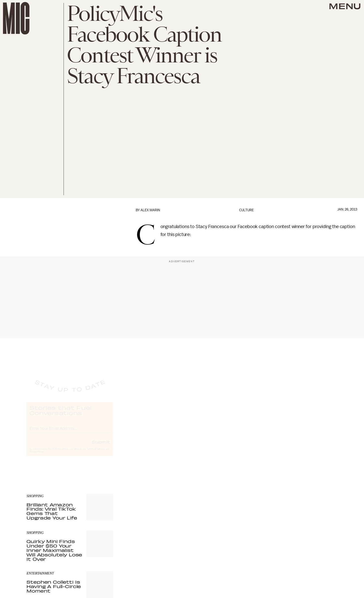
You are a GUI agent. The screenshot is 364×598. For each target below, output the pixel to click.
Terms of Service (96, 453)
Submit (101, 446)
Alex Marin (150, 210)
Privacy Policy (37, 456)
